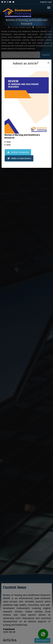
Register (44, 2)
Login (50, 2)
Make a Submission (19, 158)
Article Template (18, 152)
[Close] (48, 63)
